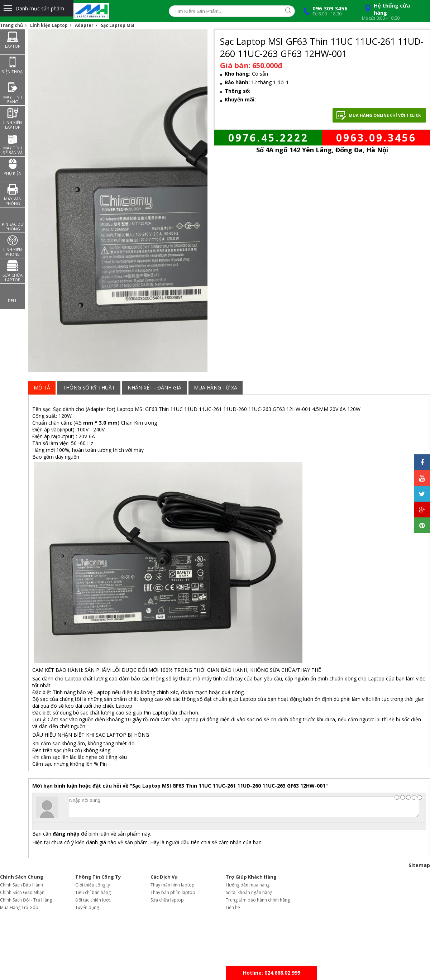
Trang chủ (11, 25)
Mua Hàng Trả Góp (19, 907)
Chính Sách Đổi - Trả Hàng (26, 900)
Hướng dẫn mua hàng (248, 885)
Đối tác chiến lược (93, 900)
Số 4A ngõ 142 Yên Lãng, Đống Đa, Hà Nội (322, 150)
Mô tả (42, 388)
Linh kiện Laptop (49, 25)
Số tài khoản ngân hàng (249, 892)
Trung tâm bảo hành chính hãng (258, 900)
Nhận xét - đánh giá (154, 388)
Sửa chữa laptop (167, 900)
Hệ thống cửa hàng (393, 11)
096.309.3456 (324, 11)
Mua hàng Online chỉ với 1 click (385, 115)
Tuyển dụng (87, 907)
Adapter (84, 25)
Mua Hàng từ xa (216, 388)
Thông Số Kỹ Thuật (89, 388)
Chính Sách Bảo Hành (21, 885)
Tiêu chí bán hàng (93, 892)
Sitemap (419, 865)
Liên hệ (233, 907)
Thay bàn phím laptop (173, 892)
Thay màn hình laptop (173, 885)
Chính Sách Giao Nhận (22, 892)
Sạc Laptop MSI (118, 25)
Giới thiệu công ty (93, 885)
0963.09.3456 (376, 138)
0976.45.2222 (268, 138)
